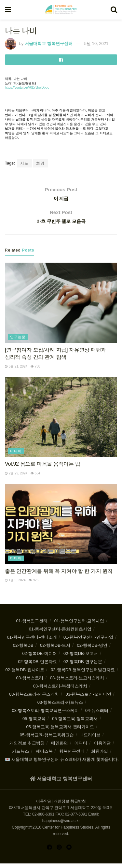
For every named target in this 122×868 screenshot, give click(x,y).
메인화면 (60, 748)
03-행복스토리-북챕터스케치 (60, 691)
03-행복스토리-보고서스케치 (77, 682)
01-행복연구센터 (32, 625)
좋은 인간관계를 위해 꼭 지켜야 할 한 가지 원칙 (59, 575)
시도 (24, 163)
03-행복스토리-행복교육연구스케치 (45, 715)
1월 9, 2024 (15, 585)
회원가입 (100, 756)
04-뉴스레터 (97, 715)
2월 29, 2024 (16, 477)
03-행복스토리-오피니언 (88, 699)
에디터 (81, 748)
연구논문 (18, 341)
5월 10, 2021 (96, 43)
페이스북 (44, 756)
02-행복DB (23, 650)
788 (35, 371)
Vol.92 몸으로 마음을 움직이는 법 (43, 468)
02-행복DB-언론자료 (37, 666)
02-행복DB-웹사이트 (25, 674)
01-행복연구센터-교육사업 (79, 625)
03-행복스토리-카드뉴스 (60, 707)
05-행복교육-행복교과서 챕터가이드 (60, 731)
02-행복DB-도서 (55, 650)
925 (33, 585)
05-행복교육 (34, 723)
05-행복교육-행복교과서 (75, 723)
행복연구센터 (72, 756)
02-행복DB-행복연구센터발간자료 (83, 674)
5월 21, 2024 (16, 371)
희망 (40, 163)
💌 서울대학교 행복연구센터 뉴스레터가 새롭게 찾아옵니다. (62, 764)
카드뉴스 (20, 756)
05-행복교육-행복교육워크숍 (47, 739)
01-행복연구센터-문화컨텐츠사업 (60, 634)
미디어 (16, 456)
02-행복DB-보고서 (81, 658)
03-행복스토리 (30, 682)
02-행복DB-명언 (92, 650)
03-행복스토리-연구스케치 (34, 699)
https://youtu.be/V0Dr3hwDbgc (27, 87)
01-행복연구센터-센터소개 (32, 642)
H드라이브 (90, 739)
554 (35, 477)
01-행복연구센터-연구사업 (88, 642)
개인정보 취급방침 (27, 748)
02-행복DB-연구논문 (83, 666)
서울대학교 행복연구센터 (49, 43)
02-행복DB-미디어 (39, 658)
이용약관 (102, 748)
